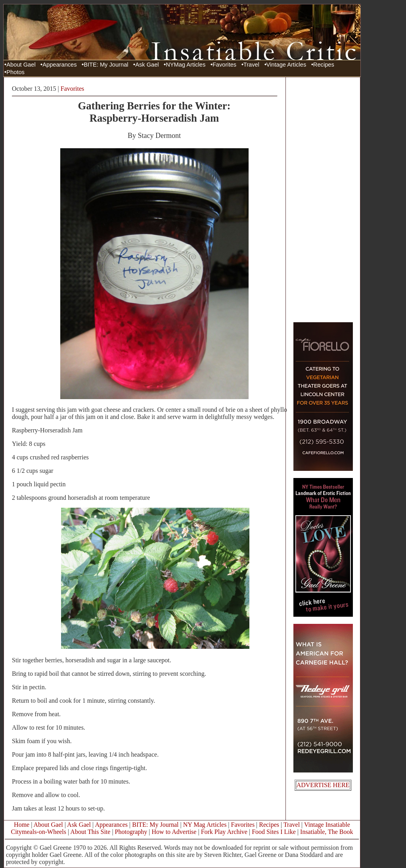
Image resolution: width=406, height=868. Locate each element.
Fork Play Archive (224, 832)
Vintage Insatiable (327, 825)
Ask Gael (147, 65)
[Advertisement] (323, 199)
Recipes (324, 65)
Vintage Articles (286, 65)
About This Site (90, 832)
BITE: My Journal (106, 65)
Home (22, 825)
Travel (251, 65)
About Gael (21, 65)
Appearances (59, 65)
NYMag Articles (186, 65)
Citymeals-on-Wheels (38, 832)
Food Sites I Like (274, 832)
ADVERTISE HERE (323, 785)
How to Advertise (174, 832)
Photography (131, 832)
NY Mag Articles (205, 825)
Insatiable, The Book (327, 832)
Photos (15, 72)
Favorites (224, 65)
